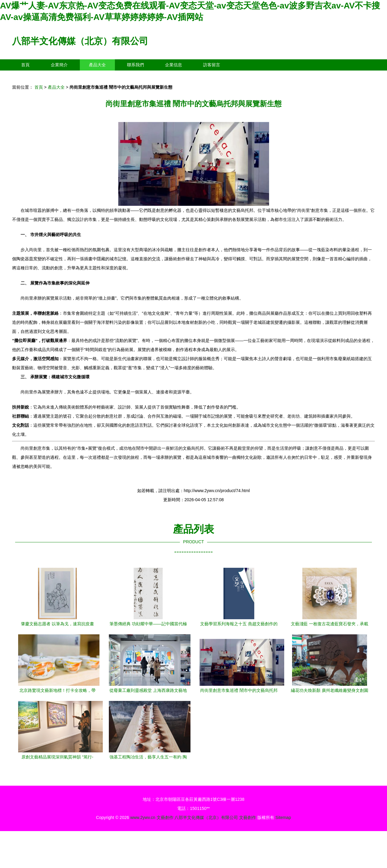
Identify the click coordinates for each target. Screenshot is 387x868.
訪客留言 (212, 65)
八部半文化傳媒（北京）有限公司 (80, 41)
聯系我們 (135, 65)
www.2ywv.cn (143, 817)
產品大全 (97, 65)
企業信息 (174, 65)
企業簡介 (59, 65)
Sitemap (283, 817)
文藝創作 (165, 817)
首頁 (25, 65)
